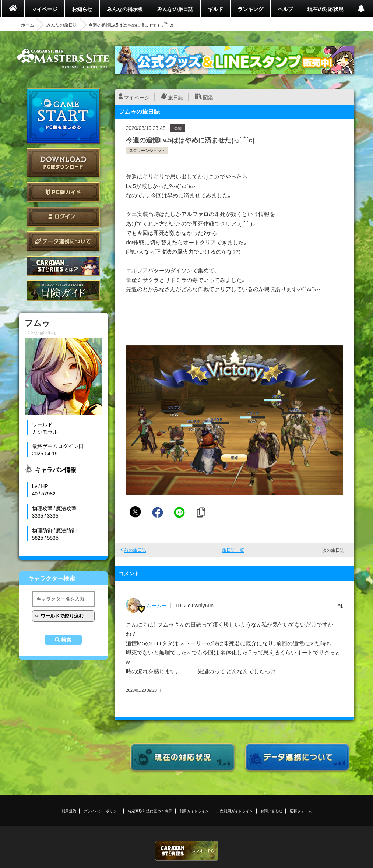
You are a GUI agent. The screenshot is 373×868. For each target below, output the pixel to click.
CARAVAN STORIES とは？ (63, 266)
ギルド (215, 9)
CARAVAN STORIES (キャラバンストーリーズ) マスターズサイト (63, 59)
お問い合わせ (271, 811)
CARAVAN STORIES (187, 851)
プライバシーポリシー (102, 811)
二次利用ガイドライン (235, 811)
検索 (66, 640)
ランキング (250, 9)
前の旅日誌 (135, 550)
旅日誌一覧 (233, 550)
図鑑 (208, 97)
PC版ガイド (63, 192)
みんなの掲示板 (125, 9)
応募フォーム (301, 811)
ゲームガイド (63, 291)
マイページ (45, 9)
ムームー (156, 605)
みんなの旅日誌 (175, 9)
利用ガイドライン (194, 811)
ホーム (28, 25)
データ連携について (63, 241)
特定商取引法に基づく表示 (150, 811)
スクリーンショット (147, 150)
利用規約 (69, 811)
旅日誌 (176, 97)
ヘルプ (285, 9)
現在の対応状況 (326, 9)
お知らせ (82, 9)
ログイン (63, 217)
